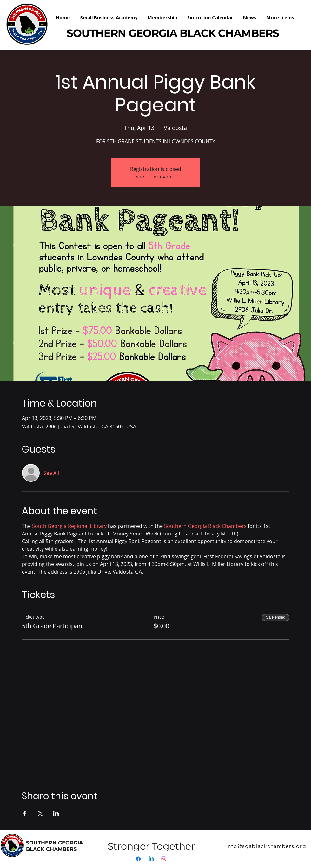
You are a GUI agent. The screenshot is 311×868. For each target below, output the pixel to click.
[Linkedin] (151, 859)
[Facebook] (138, 859)
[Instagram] (164, 859)
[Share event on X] (40, 813)
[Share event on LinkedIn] (56, 813)
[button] (163, 17)
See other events (156, 177)
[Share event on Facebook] (25, 813)
